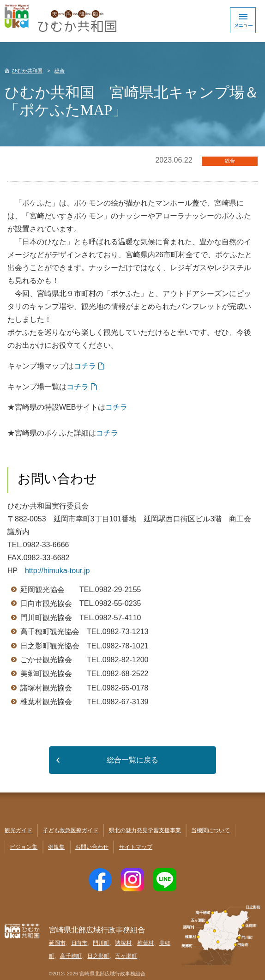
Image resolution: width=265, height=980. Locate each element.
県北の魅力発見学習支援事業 (145, 830)
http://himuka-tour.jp (57, 571)
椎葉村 (145, 943)
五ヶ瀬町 (126, 956)
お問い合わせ (92, 847)
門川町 (101, 943)
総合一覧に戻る (132, 760)
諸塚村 (123, 943)
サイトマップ (136, 847)
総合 (60, 71)
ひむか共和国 (27, 71)
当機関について (211, 830)
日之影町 (98, 956)
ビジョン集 (24, 847)
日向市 (79, 943)
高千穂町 (71, 956)
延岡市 (57, 943)
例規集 (56, 847)
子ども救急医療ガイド (71, 830)
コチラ (85, 366)
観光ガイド (18, 830)
